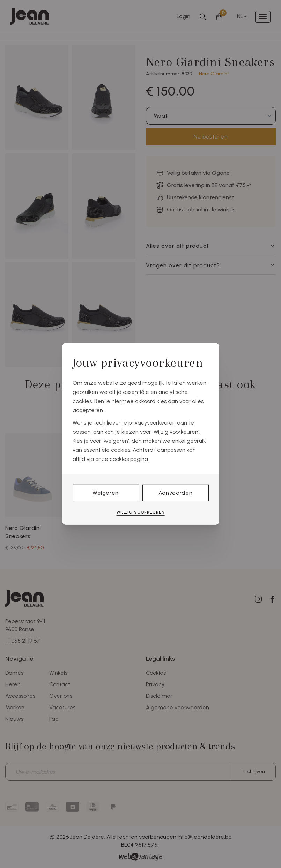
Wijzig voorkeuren (141, 512)
